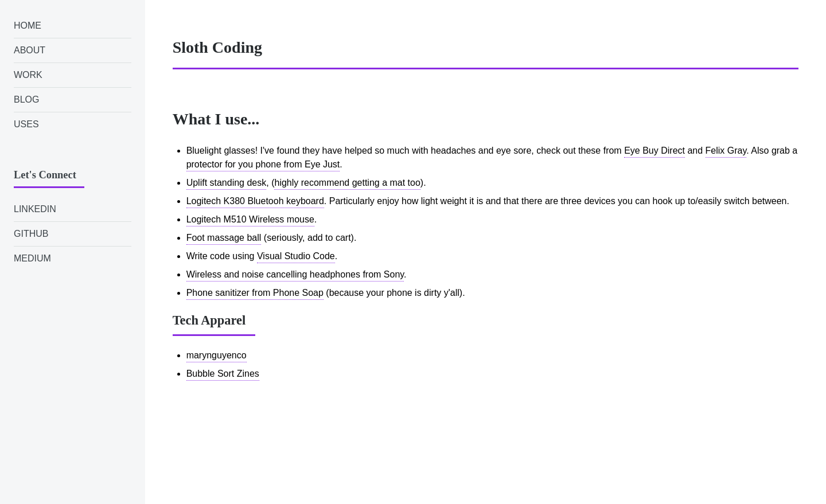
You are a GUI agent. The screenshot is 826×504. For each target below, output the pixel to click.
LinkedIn (35, 209)
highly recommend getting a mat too (347, 183)
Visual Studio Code (296, 256)
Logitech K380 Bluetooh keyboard (255, 201)
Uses (26, 124)
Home (28, 26)
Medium (32, 258)
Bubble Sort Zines (223, 374)
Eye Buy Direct (654, 151)
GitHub (31, 234)
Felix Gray (726, 151)
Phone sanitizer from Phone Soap (255, 293)
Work (28, 75)
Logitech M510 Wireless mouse (250, 219)
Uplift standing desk (227, 183)
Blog (26, 99)
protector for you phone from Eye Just (263, 164)
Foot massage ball (224, 238)
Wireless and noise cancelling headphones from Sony (295, 274)
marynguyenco (217, 355)
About (30, 50)
